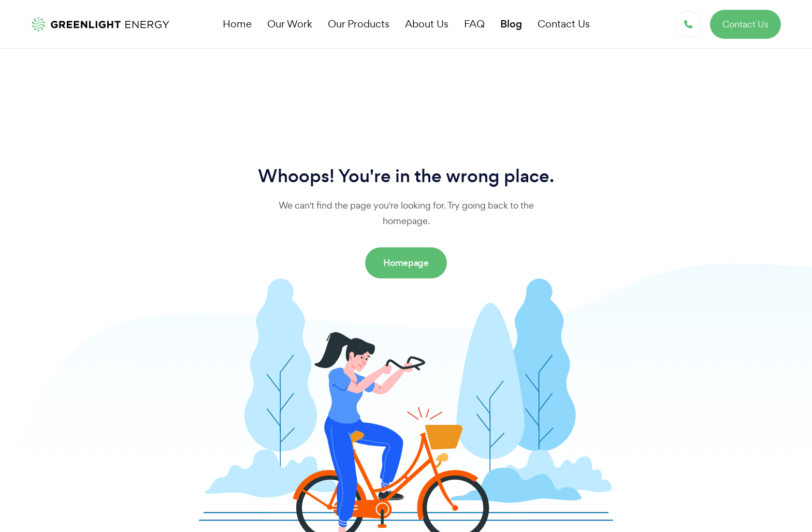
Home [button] (237, 24)
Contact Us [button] (564, 24)
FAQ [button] (474, 24)
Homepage (406, 263)
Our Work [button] (290, 24)
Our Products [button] (359, 24)
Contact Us (745, 24)
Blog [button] (511, 24)
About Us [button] (427, 24)
